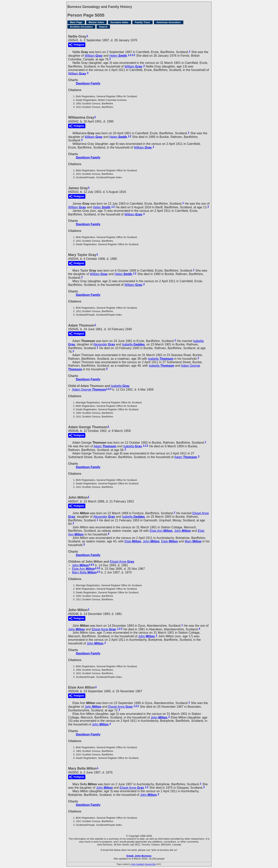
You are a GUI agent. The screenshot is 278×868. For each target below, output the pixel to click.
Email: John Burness (139, 856)
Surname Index (119, 22)
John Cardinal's (138, 864)
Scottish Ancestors (81, 27)
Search (103, 27)
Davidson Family (88, 83)
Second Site (150, 864)
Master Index (96, 22)
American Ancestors (169, 22)
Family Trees (142, 22)
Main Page (76, 22)
